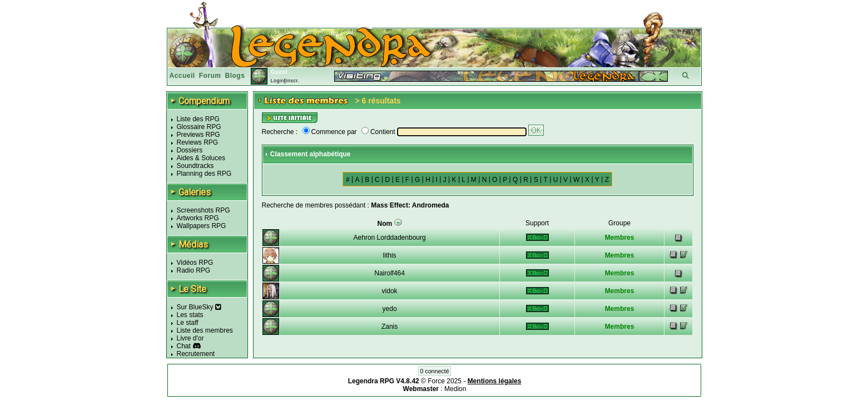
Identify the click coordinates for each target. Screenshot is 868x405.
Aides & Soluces (201, 158)
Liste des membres (205, 330)
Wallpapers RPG (202, 226)
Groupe (619, 223)
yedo (390, 309)
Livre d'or (190, 338)
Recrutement (196, 354)
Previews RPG (199, 135)
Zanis (390, 327)
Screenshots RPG (204, 210)
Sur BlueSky (199, 307)
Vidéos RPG (195, 263)
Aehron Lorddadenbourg (390, 238)
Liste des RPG (198, 119)
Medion (455, 389)
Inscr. (293, 81)
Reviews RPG (198, 142)
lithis (390, 255)
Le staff (188, 323)
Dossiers (190, 150)
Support (537, 223)
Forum (210, 76)
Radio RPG (194, 270)
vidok (390, 291)
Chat (184, 346)
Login (277, 81)
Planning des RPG (204, 174)
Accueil (182, 76)
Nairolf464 (390, 273)
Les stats (190, 315)
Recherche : (280, 132)
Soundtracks (195, 166)
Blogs (235, 76)
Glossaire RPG (199, 127)
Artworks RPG (198, 218)
